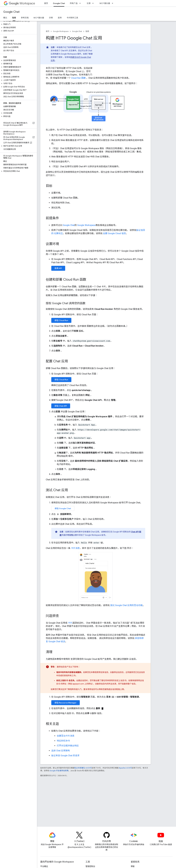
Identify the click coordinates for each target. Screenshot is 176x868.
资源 (89, 3)
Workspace (22, 3)
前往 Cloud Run (61, 320)
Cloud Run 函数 (78, 78)
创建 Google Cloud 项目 (114, 233)
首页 (46, 3)
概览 (5, 18)
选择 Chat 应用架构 (61, 751)
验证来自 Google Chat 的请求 (65, 756)
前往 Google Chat (63, 508)
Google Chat (11, 12)
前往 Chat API (61, 406)
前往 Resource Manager (66, 703)
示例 (51, 18)
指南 (87, 31)
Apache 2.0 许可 (125, 768)
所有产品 (74, 3)
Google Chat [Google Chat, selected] (59, 3)
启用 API (58, 268)
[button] (18, 24)
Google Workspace (61, 31)
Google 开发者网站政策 (59, 771)
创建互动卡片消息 (66, 736)
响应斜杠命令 (63, 741)
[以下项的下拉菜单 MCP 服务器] (113, 3)
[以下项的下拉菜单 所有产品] (81, 3)
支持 (60, 18)
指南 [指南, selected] (14, 18)
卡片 (70, 623)
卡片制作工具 (72, 18)
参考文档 (25, 18)
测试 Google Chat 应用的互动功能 (126, 605)
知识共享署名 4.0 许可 (83, 768)
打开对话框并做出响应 (68, 746)
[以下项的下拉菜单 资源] (94, 3)
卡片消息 (75, 548)
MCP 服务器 (105, 3)
